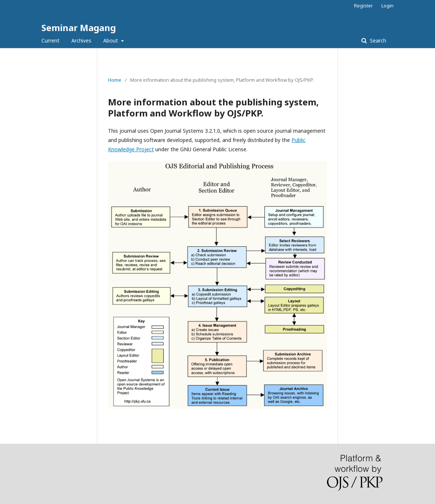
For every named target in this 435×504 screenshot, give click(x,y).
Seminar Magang (79, 28)
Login (387, 6)
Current (50, 40)
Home (115, 80)
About (111, 40)
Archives (81, 40)
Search (377, 40)
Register (363, 6)
